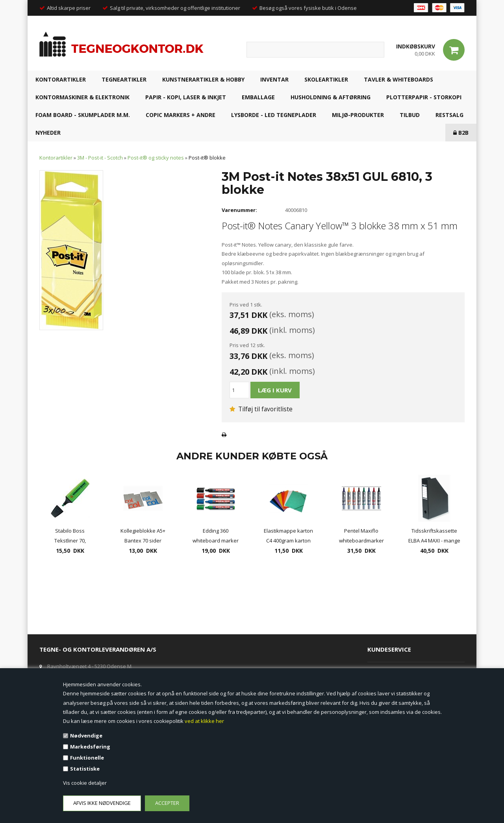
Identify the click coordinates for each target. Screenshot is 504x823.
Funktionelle (87, 758)
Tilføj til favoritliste (261, 409)
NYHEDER (48, 133)
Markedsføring (90, 747)
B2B (461, 133)
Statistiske (85, 769)
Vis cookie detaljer (85, 783)
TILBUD (410, 115)
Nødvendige (86, 736)
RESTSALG (449, 115)
